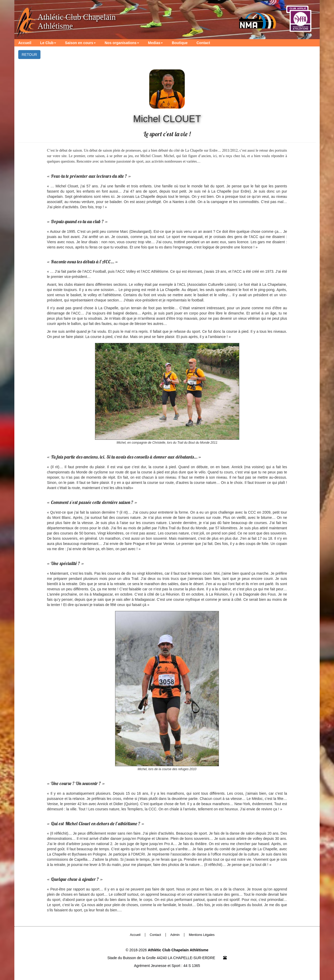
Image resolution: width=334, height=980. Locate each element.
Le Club (48, 43)
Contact (203, 43)
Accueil (25, 43)
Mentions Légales (202, 935)
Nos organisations (122, 43)
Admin (175, 935)
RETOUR (29, 55)
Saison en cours (80, 43)
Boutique (180, 43)
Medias (155, 43)
